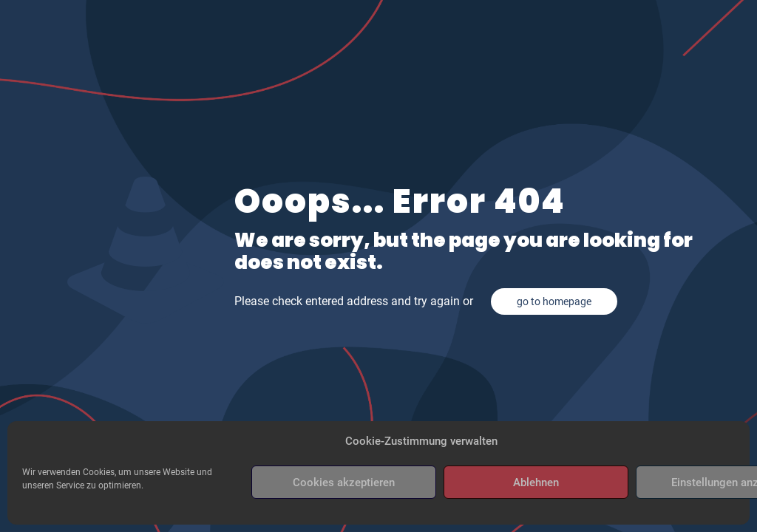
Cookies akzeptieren (344, 482)
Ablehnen (536, 482)
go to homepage (554, 301)
